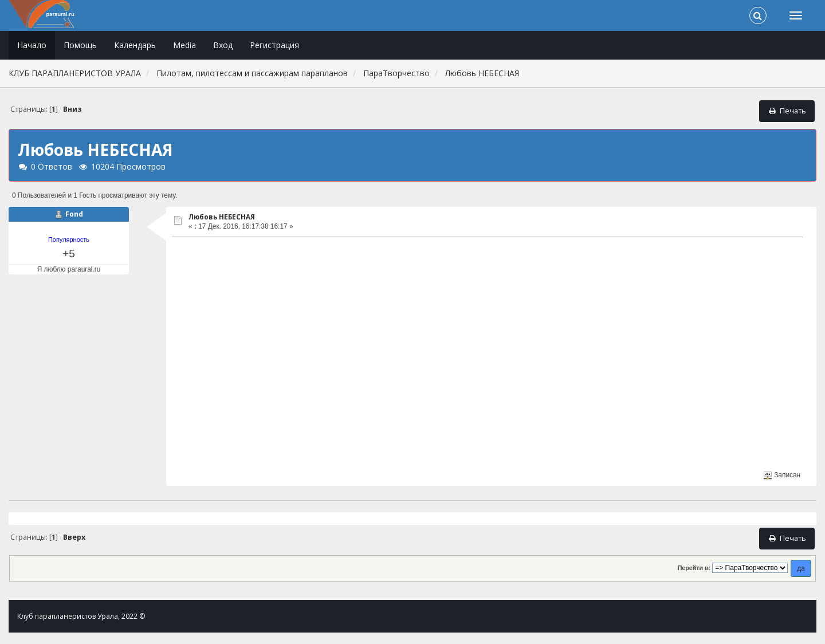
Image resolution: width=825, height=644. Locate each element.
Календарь (135, 45)
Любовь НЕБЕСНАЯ (222, 217)
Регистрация (274, 45)
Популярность (69, 239)
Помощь (80, 45)
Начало (32, 45)
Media (184, 45)
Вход (223, 45)
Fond (74, 214)
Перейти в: (694, 568)
